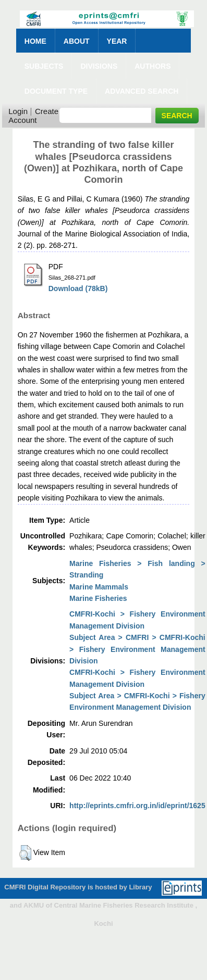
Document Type (56, 91)
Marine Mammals (99, 587)
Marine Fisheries (98, 598)
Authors (153, 66)
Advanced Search (142, 91)
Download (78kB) (78, 288)
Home (35, 41)
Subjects (44, 66)
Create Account (33, 116)
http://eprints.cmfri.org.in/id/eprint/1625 (137, 806)
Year (117, 41)
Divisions (99, 66)
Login (18, 111)
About (77, 41)
